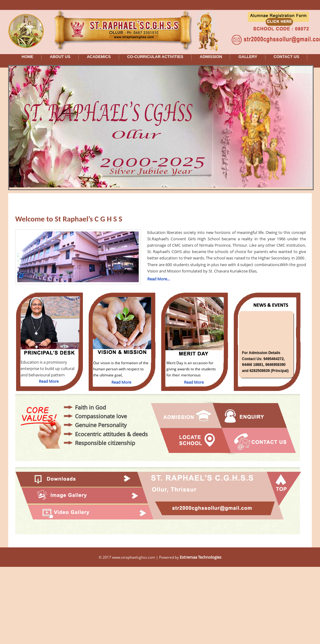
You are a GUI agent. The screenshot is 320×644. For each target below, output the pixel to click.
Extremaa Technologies (201, 557)
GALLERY (248, 57)
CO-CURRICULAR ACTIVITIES (155, 57)
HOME (27, 57)
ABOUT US (60, 57)
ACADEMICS (99, 57)
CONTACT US (286, 57)
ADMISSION (211, 57)
